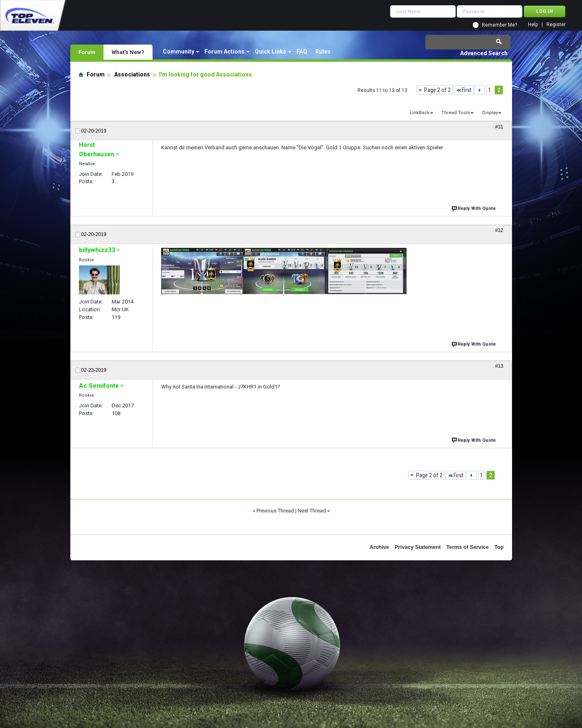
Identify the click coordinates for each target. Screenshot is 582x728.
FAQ (302, 52)
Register (556, 25)
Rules (323, 52)
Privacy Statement (418, 547)
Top (499, 547)
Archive (380, 547)
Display (490, 113)
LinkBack (420, 113)
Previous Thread (275, 511)
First (464, 90)
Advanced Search (484, 53)
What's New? (128, 52)
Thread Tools (456, 113)
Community (179, 52)
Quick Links (271, 52)
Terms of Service (467, 547)
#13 (499, 366)
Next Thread (312, 511)
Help (533, 25)
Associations (132, 74)
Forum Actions (225, 52)
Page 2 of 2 (437, 90)
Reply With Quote (474, 208)
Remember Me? (499, 25)
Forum (87, 52)
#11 (499, 127)
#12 (499, 230)
